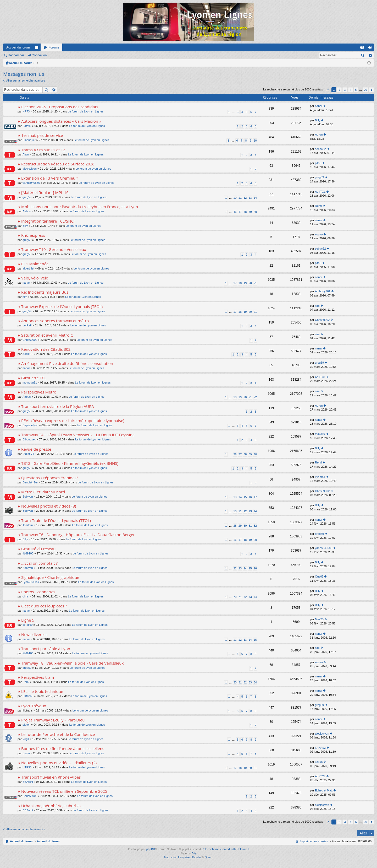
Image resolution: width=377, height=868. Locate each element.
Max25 (319, 619)
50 (255, 212)
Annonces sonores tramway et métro (55, 321)
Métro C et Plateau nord (43, 492)
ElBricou (28, 696)
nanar (319, 106)
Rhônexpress (33, 235)
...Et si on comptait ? (39, 563)
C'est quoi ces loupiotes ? (44, 606)
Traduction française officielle (182, 857)
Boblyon (28, 497)
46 (235, 212)
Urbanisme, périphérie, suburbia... (52, 806)
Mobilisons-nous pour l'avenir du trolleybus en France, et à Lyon (80, 207)
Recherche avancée (370, 55)
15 (245, 497)
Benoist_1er (30, 482)
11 (240, 198)
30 (245, 526)
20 (250, 283)
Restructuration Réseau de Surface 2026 (58, 164)
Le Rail (27, 325)
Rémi (318, 206)
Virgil (26, 739)
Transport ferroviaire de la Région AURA (58, 406)
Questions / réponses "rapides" (50, 478)
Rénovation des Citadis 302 (46, 349)
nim (25, 297)
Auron (319, 134)
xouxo (319, 234)
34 (255, 682)
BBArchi (28, 782)
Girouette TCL (34, 378)
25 (250, 568)
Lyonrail (320, 477)
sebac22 (320, 149)
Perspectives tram (38, 677)
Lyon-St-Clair (31, 582)
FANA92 (320, 748)
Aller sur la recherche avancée (26, 80)
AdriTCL (320, 192)
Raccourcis (38, 48)
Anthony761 (323, 291)
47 (240, 212)
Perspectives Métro (39, 392)
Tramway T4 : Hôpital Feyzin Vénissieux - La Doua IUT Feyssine (78, 435)
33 (250, 682)
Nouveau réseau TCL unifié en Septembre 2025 (64, 791)
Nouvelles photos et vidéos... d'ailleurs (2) (59, 763)
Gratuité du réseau (38, 549)
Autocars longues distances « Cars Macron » (61, 121)
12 (245, 198)
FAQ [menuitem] (364, 48)
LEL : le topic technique (42, 691)
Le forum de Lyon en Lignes (86, 111)
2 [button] (339, 90)
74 (255, 597)
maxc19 (320, 434)
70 (235, 597)
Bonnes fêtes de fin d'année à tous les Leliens (63, 749)
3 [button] (345, 90)
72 (245, 597)
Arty (194, 853)
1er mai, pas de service (42, 135)
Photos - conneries (38, 592)
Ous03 (319, 576)
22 (255, 397)
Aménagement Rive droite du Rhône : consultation (67, 363)
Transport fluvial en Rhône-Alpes (51, 777)
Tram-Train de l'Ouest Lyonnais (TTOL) (56, 521)
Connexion (39, 55)
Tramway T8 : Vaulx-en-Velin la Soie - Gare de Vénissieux (72, 663)
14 (255, 198)
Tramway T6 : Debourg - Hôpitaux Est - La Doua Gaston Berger (78, 535)
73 (250, 597)
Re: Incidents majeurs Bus (45, 292)
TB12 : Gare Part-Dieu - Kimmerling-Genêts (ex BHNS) (70, 463)
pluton (26, 725)
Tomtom (28, 525)
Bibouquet (29, 140)
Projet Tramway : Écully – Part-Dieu (53, 720)
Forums (54, 47)
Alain (26, 154)
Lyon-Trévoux (34, 706)
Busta (26, 753)
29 (240, 526)
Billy (318, 120)
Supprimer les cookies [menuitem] (314, 841)
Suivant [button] (371, 90)
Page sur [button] (327, 90)
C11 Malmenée (35, 264)
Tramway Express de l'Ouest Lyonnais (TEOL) (62, 307)
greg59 (319, 177)
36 (235, 454)
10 (255, 141)
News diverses (34, 635)
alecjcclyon (30, 169)
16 (250, 497)
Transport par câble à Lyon (46, 649)
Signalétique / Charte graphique (50, 577)
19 (245, 283)
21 (255, 283)
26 (255, 568)
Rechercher (16, 55)
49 (250, 212)
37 (240, 454)
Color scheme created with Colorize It (226, 849)
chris (26, 596)
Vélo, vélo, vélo (35, 278)
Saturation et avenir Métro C (47, 335)
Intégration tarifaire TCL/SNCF (48, 221)
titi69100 (28, 553)
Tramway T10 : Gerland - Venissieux (54, 249)
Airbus (27, 211)
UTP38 (27, 767)
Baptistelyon (30, 425)
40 (255, 454)
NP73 (26, 111)
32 (255, 526)
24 (245, 568)
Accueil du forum (18, 47)
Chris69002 (322, 320)
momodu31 (30, 382)
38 (245, 454)
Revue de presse (36, 449)
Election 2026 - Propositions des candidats (60, 107)
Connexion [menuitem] (371, 48)
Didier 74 (28, 454)
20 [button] (365, 90)
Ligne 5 (28, 620)
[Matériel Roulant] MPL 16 (45, 193)
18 (240, 283)
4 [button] (350, 90)
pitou (318, 163)
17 (235, 283)
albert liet (28, 268)
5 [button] (356, 90)
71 (240, 597)
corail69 (28, 625)
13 (250, 198)
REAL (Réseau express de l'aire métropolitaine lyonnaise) (73, 421)
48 (245, 212)
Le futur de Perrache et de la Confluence (58, 734)
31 (250, 526)
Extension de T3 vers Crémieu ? (50, 178)
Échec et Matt (324, 790)
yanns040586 (31, 183)
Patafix (27, 126)
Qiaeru (209, 857)
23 (240, 568)
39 (250, 454)
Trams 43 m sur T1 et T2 (43, 150)
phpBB (151, 849)
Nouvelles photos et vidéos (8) (49, 506)
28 (235, 526)
